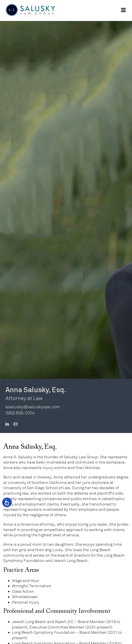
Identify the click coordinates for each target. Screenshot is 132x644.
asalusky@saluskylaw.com (33, 407)
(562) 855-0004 (20, 413)
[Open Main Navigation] (123, 10)
